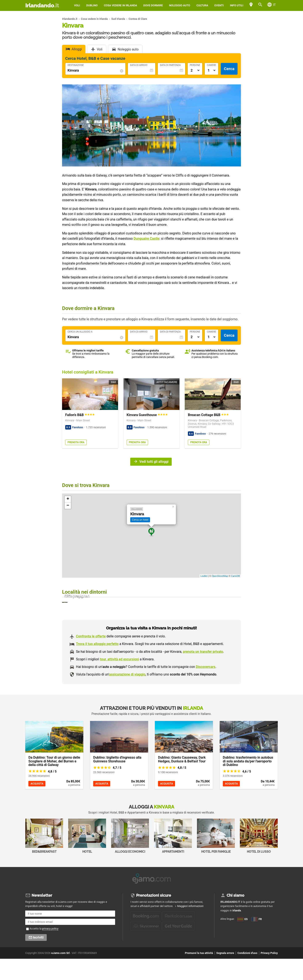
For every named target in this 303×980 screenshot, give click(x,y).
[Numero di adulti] (195, 70)
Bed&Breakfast (44, 858)
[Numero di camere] (211, 70)
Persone (195, 65)
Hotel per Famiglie (216, 858)
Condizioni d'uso (247, 974)
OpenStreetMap (220, 576)
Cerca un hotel (140, 520)
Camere (211, 65)
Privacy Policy (269, 974)
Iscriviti (38, 959)
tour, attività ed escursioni (119, 682)
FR (225, 952)
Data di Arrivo (139, 65)
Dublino (92, 5)
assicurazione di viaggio (127, 697)
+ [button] (68, 499)
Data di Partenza (170, 65)
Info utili (237, 5)
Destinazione (76, 65)
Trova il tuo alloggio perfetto (97, 666)
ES (225, 945)
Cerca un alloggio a (80, 332)
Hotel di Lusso (259, 858)
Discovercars (206, 689)
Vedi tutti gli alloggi (154, 462)
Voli (77, 5)
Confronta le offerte (91, 659)
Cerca (229, 69)
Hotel (87, 858)
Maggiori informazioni (190, 927)
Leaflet (204, 576)
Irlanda (237, 931)
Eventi (219, 5)
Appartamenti (173, 858)
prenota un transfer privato (203, 674)
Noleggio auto (180, 5)
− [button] (68, 506)
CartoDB (235, 576)
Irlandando (42, 5)
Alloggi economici (130, 858)
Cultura (202, 5)
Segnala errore (225, 974)
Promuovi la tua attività (199, 974)
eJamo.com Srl (60, 974)
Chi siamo (235, 917)
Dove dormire (153, 5)
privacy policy (50, 950)
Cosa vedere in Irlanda (120, 5)
